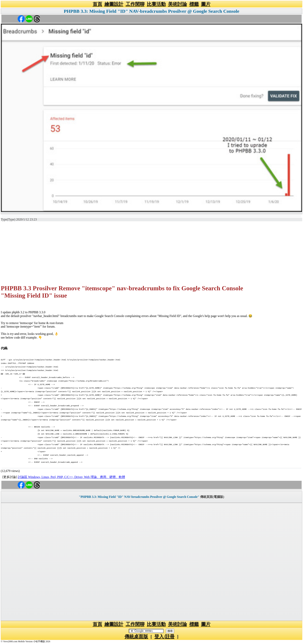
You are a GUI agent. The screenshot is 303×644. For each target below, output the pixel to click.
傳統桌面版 (136, 637)
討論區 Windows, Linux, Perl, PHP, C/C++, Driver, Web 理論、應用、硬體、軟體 (71, 477)
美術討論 (178, 4)
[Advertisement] (152, 253)
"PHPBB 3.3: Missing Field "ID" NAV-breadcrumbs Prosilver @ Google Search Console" (139, 497)
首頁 (97, 4)
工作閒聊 (135, 4)
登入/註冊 (164, 637)
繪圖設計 (114, 4)
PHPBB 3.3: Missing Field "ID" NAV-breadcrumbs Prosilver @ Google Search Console (152, 11)
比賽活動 (156, 4)
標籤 (194, 4)
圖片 (206, 4)
